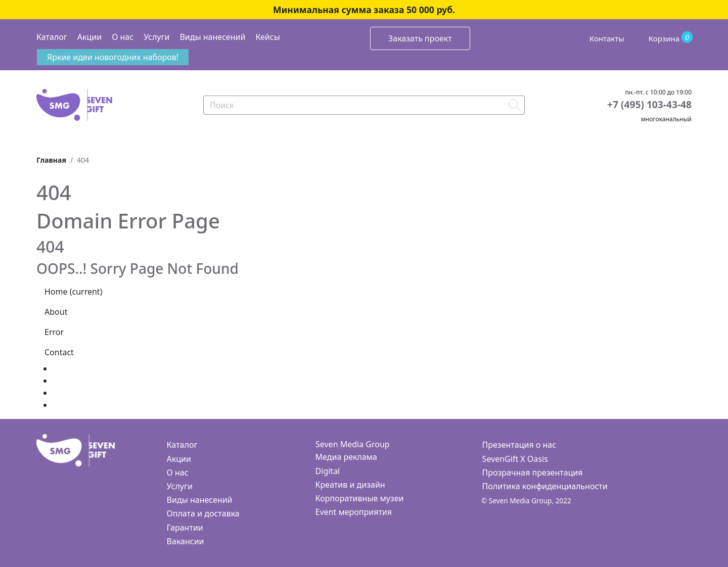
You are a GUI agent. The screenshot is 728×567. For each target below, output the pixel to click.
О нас (123, 37)
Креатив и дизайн (350, 485)
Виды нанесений (212, 37)
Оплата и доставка (203, 513)
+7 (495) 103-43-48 (649, 104)
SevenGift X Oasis (515, 459)
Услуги (156, 37)
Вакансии (186, 541)
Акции (89, 37)
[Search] (364, 105)
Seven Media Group (353, 444)
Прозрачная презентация (533, 472)
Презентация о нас (519, 445)
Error (54, 332)
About (56, 312)
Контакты (607, 38)
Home (73, 292)
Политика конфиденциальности (545, 486)
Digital (328, 471)
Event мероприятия (354, 512)
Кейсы (267, 37)
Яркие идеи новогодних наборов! (113, 57)
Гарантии (185, 528)
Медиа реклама (346, 457)
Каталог (52, 37)
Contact (59, 352)
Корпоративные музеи (360, 498)
